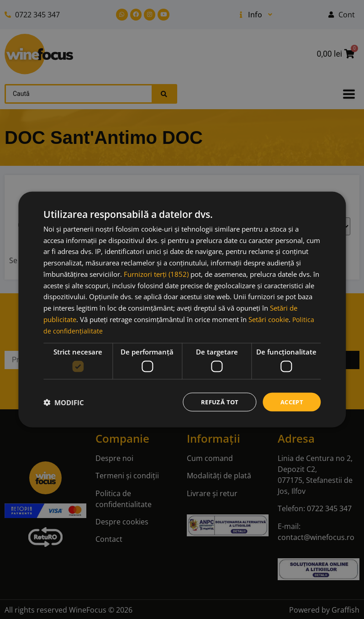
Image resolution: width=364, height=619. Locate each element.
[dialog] (182, 309)
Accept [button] (291, 402)
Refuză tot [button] (216, 402)
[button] (64, 402)
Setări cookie (269, 318)
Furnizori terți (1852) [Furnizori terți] (156, 273)
